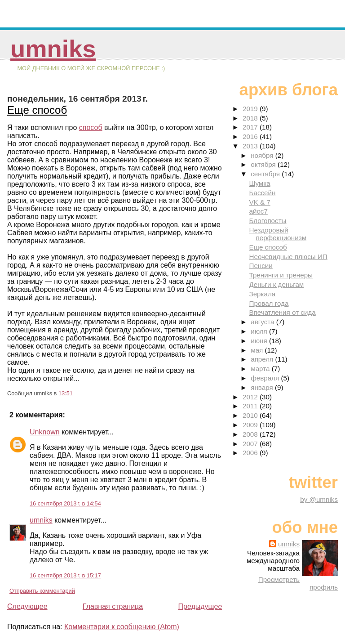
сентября (266, 174)
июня (260, 341)
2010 (251, 415)
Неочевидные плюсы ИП (288, 257)
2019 (251, 109)
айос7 (258, 211)
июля (260, 331)
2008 (251, 434)
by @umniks (319, 499)
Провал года (269, 303)
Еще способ (37, 110)
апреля (263, 359)
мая (258, 350)
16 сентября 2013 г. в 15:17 (65, 575)
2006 (251, 453)
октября (264, 164)
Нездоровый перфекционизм (278, 234)
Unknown (45, 432)
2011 (251, 406)
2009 (251, 425)
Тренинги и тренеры (281, 275)
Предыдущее (200, 606)
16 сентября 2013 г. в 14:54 (65, 503)
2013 (251, 146)
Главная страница (113, 606)
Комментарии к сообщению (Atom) (122, 627)
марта (261, 369)
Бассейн (262, 193)
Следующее (27, 606)
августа (263, 322)
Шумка (259, 183)
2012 (251, 397)
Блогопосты (268, 221)
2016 (251, 136)
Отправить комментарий (42, 591)
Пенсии (261, 266)
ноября (263, 155)
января (263, 387)
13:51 (66, 393)
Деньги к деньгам (276, 284)
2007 (251, 444)
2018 (251, 118)
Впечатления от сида (282, 312)
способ (91, 127)
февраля (266, 378)
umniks (53, 49)
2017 (251, 127)
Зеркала (262, 294)
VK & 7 (259, 202)
